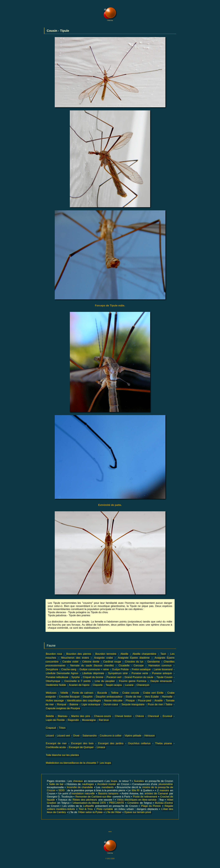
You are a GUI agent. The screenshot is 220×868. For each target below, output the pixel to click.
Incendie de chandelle (80, 787)
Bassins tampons (108, 793)
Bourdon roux (54, 654)
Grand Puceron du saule (139, 677)
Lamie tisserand (163, 669)
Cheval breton (123, 716)
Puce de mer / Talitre (160, 704)
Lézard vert (64, 736)
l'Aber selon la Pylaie (90, 812)
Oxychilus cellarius (139, 743)
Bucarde (102, 693)
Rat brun (104, 720)
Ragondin (73, 720)
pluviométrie (166, 784)
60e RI (136, 790)
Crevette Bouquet (69, 697)
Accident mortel (107, 784)
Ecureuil (167, 716)
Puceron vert (114, 677)
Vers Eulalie (152, 697)
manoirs (164, 790)
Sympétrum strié (118, 673)
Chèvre (140, 716)
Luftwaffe (89, 806)
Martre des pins (81, 716)
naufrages (88, 784)
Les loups (105, 763)
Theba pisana (164, 743)
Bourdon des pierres (79, 654)
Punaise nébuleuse (57, 677)
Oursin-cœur (111, 704)
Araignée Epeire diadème (134, 658)
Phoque (130, 701)
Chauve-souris (103, 716)
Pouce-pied (145, 701)
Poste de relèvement (145, 797)
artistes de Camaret (156, 793)
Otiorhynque (53, 681)
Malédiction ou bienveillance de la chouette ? (72, 763)
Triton (62, 728)
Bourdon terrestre (106, 654)
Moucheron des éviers (75, 658)
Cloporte (98, 685)
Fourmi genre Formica (133, 681)
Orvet (76, 736)
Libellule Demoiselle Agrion (62, 673)
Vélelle (64, 693)
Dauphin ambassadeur (109, 697)
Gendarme (153, 662)
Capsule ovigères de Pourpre (63, 708)
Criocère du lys (134, 662)
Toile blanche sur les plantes (63, 755)
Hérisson (150, 736)
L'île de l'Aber (113, 812)
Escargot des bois (82, 743)
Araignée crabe (104, 658)
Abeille (124, 654)
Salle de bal (56, 784)
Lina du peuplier (105, 681)
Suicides (139, 781)
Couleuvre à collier (111, 736)
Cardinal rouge (112, 662)
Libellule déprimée (93, 673)
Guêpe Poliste (120, 669)
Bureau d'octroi (164, 803)
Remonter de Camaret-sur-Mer (93, 797)
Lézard (50, 736)
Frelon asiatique (141, 669)
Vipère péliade (133, 736)
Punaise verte (140, 673)
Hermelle (167, 697)
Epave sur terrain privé (138, 812)
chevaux (78, 781)
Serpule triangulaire (133, 704)
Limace (101, 747)
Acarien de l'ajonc (79, 685)
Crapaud (51, 728)
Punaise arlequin (162, 673)
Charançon (143, 685)
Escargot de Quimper (81, 747)
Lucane (129, 685)
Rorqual (62, 704)
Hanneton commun (160, 666)
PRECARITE (117, 803)
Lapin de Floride (55, 720)
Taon (163, 654)
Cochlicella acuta (56, 747)
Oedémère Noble (56, 685)
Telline (115, 693)
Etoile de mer (134, 697)
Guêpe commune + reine (94, 669)
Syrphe (76, 677)
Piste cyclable (105, 809)
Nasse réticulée (113, 701)
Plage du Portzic (151, 806)
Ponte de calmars (83, 693)
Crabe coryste (131, 693)
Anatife (159, 701)
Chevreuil (153, 716)
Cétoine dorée (91, 662)
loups (114, 781)
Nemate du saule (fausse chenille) (92, 666)
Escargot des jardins (111, 743)
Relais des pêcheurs (85, 800)
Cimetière (133, 803)
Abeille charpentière (144, 654)
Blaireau (63, 716)
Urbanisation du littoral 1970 (89, 803)
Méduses (51, 693)
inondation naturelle (83, 793)
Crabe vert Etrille (153, 693)
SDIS (62, 790)
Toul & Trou (86, 809)
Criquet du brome (93, 677)
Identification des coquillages (84, 701)
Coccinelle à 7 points (78, 681)
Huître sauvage (55, 701)
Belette (50, 716)
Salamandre (90, 736)
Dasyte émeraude (161, 681)
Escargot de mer (56, 743)
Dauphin (88, 697)
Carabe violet (71, 662)
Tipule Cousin (164, 677)
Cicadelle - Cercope (131, 666)
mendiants (108, 787)
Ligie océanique (91, 704)
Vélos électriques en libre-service (137, 800)
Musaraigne (89, 720)
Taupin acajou (114, 685)
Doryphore (52, 669)
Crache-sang (69, 669)
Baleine (74, 704)
